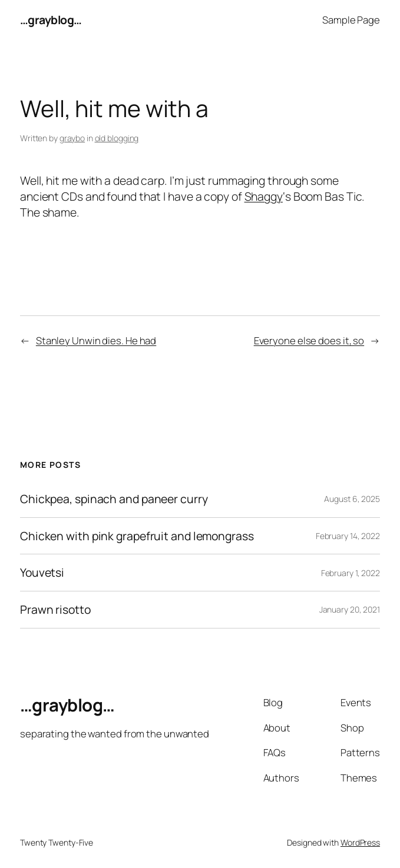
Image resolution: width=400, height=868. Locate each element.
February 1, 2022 (351, 573)
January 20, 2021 (350, 609)
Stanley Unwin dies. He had (96, 340)
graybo (72, 138)
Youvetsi (42, 573)
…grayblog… (51, 20)
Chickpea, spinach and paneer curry (114, 499)
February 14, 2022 (348, 536)
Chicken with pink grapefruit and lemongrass (137, 536)
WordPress (360, 842)
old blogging (117, 138)
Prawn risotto (55, 610)
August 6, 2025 (352, 499)
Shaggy (264, 196)
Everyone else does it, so (309, 340)
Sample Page (351, 20)
